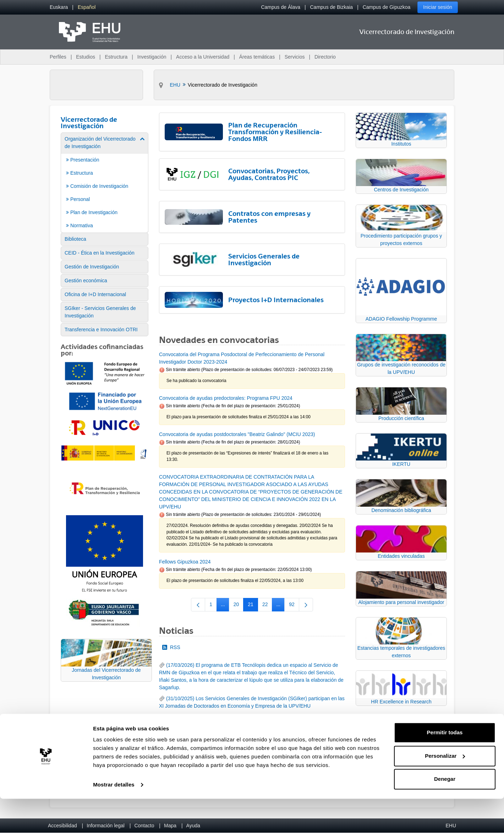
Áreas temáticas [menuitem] (257, 57)
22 (267, 606)
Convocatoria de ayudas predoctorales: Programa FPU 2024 (226, 398)
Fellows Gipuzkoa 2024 (185, 562)
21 (253, 606)
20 (239, 606)
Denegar (445, 813)
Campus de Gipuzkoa (387, 7)
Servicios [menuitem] (295, 57)
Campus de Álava (281, 7)
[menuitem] (59, 7)
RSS (171, 647)
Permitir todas (445, 767)
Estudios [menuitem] (86, 57)
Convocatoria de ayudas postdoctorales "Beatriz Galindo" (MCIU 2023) (237, 434)
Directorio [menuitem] (325, 57)
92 (294, 606)
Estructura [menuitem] (116, 57)
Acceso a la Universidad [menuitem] (203, 57)
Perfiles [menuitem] (58, 57)
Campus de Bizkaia (332, 7)
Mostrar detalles (114, 819)
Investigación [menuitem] (152, 57)
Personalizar (445, 790)
